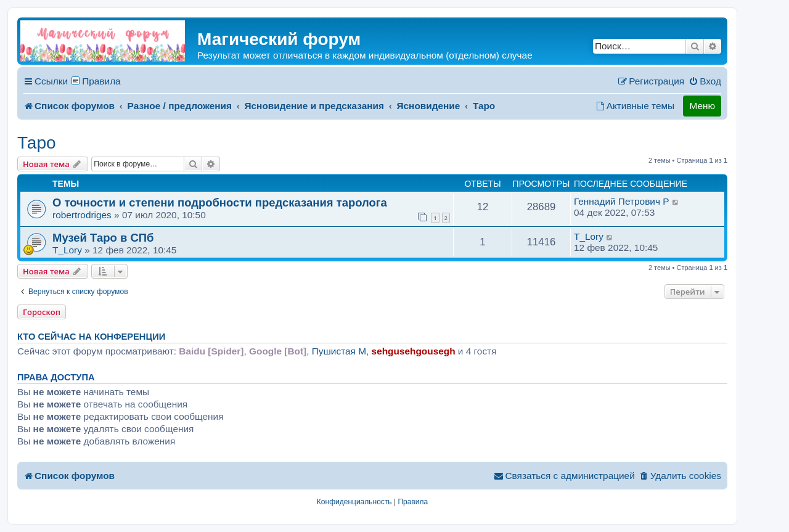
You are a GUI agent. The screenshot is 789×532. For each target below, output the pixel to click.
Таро (37, 143)
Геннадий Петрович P (621, 201)
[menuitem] (705, 81)
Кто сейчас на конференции (91, 337)
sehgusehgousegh (414, 351)
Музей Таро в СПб (103, 238)
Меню (702, 106)
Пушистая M (339, 351)
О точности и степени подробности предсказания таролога (220, 203)
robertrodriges (82, 215)
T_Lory (67, 250)
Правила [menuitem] (101, 81)
